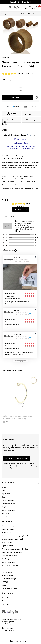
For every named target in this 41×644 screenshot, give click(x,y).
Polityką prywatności (15, 468)
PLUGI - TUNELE (28, 14)
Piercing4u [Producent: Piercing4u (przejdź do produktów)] (5, 57)
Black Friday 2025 (8, 529)
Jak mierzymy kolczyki (9, 579)
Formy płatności (7, 569)
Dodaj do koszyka (17, 97)
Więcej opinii (21, 361)
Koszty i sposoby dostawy (10, 565)
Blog (4, 490)
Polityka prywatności (9, 504)
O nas (4, 487)
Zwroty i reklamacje (8, 510)
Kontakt (4, 517)
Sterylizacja (6, 559)
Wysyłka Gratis (7, 542)
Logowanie (6, 604)
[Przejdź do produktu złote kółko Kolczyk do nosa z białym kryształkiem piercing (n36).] (20, 395)
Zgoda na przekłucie (9, 546)
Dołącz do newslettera (17, 459)
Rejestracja (6, 601)
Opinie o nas (6, 494)
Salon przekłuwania (8, 500)
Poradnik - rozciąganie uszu (11, 526)
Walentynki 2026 (8, 532)
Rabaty (4, 585)
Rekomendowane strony (10, 589)
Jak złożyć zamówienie (9, 556)
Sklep (4, 497)
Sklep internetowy (18, 641)
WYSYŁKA (5, 514)
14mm (37, 14)
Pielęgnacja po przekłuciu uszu (12, 552)
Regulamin (24, 464)
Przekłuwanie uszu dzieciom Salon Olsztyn (16, 549)
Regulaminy (6, 507)
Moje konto (6, 598)
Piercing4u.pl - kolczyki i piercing (11, 14)
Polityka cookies (7, 572)
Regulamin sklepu (8, 575)
